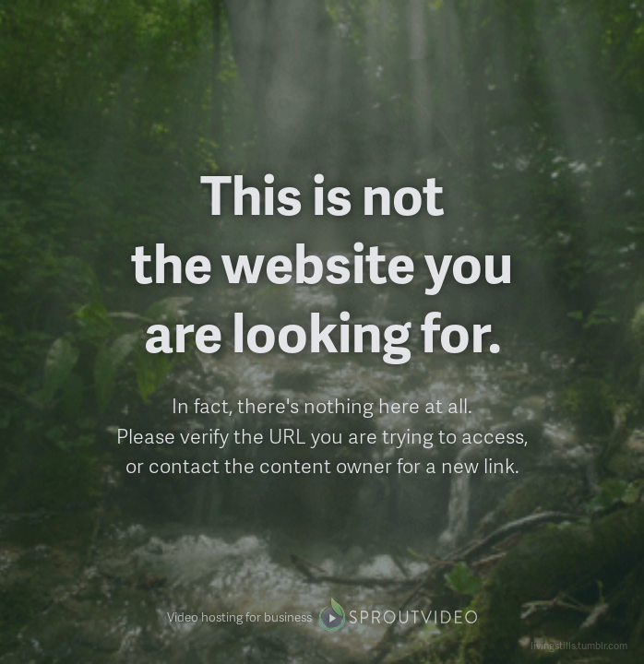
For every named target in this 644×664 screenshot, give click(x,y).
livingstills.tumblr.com (579, 645)
